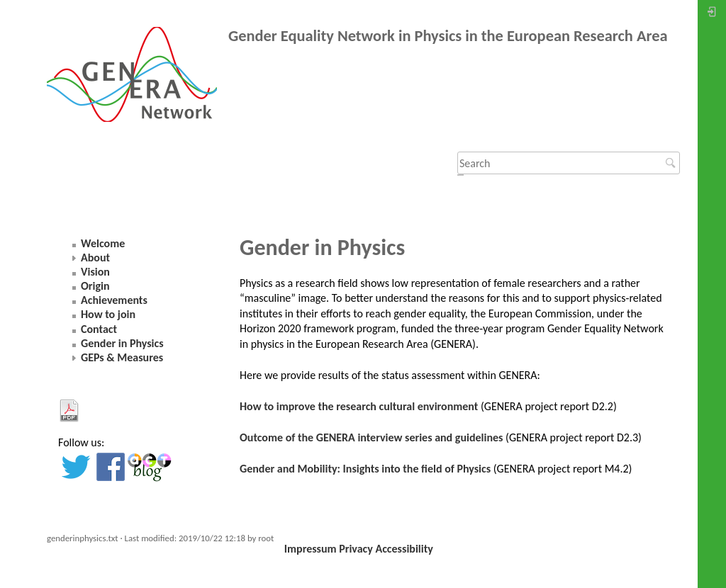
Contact (99, 329)
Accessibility (404, 549)
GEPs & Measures (122, 357)
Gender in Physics (122, 343)
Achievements (114, 300)
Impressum (311, 549)
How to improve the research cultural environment (359, 406)
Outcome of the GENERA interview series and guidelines (371, 437)
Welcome (103, 243)
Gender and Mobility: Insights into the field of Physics (365, 469)
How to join (108, 314)
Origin (95, 286)
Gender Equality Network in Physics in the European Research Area (448, 36)
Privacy (356, 549)
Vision (95, 272)
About (95, 258)
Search (672, 163)
